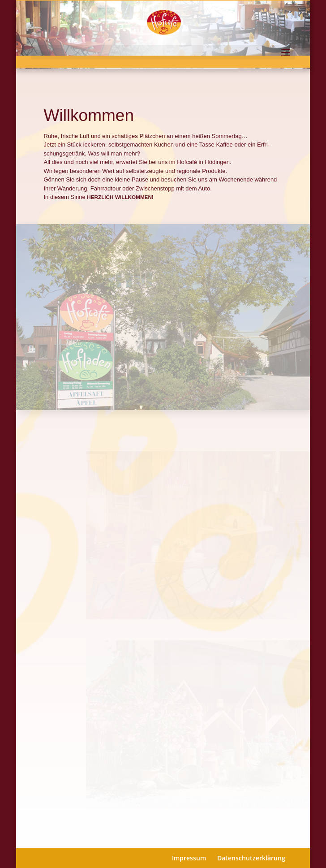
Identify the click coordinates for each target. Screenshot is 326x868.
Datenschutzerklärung (251, 858)
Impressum (189, 858)
